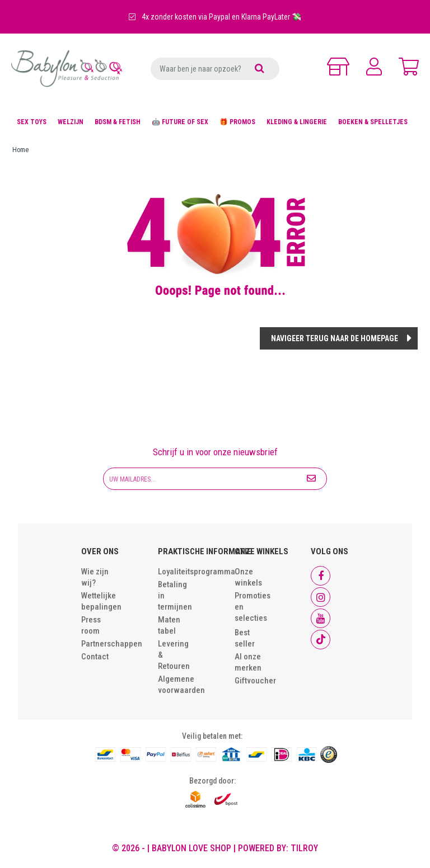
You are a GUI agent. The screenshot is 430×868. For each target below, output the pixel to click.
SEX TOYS (32, 122)
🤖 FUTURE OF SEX (180, 122)
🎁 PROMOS (237, 122)
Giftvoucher (255, 681)
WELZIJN (71, 122)
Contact (95, 657)
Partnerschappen (112, 644)
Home (20, 150)
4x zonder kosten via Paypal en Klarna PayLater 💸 (215, 17)
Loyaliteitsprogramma (197, 572)
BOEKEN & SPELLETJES (373, 122)
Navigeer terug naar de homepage (335, 338)
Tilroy (304, 848)
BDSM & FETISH (118, 122)
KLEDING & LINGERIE (297, 122)
